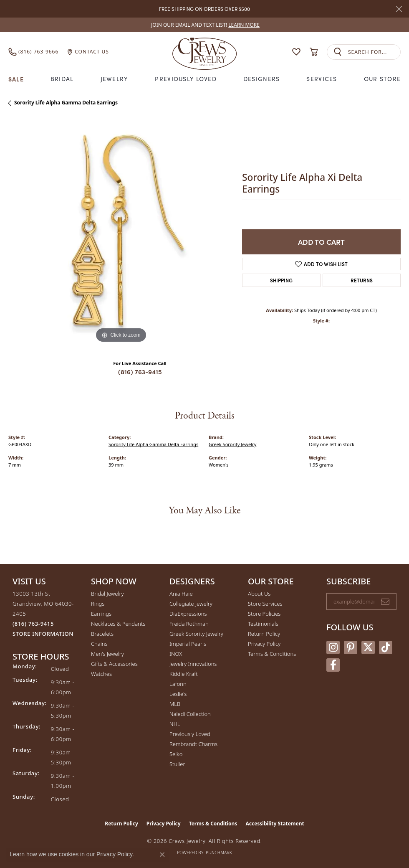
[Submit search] (338, 52)
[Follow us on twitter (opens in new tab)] (368, 647)
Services (322, 79)
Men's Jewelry (107, 654)
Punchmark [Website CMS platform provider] (219, 853)
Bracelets (102, 634)
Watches (101, 674)
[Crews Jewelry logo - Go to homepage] (205, 52)
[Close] (399, 9)
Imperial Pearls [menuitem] (188, 644)
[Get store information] (43, 634)
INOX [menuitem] (176, 654)
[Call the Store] (33, 624)
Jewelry (115, 79)
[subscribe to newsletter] (385, 602)
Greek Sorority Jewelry (232, 444)
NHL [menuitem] (175, 724)
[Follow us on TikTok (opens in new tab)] (386, 647)
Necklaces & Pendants (118, 624)
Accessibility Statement (275, 824)
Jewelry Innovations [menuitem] (193, 664)
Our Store (382, 79)
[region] (121, 232)
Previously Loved (186, 79)
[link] (204, 25)
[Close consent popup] (162, 855)
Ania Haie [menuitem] (181, 594)
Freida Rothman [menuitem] (189, 624)
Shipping (281, 280)
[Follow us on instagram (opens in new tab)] (333, 647)
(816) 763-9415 (140, 372)
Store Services (265, 604)
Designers (262, 79)
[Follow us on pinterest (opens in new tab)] (351, 647)
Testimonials (263, 624)
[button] (296, 52)
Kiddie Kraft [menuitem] (184, 674)
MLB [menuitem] (175, 704)
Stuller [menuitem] (177, 764)
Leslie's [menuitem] (178, 694)
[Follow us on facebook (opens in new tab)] (333, 665)
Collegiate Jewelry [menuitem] (191, 604)
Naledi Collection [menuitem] (190, 714)
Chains (99, 644)
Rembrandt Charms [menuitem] (193, 744)
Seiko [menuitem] (176, 754)
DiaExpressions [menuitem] (188, 614)
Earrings (101, 614)
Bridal (62, 79)
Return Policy (264, 634)
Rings (98, 604)
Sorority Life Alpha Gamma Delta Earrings (66, 103)
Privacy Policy (264, 644)
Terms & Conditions (272, 654)
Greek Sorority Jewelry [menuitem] (196, 634)
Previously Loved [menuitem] (190, 734)
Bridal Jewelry (107, 594)
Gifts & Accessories (114, 664)
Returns (362, 280)
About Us (259, 594)
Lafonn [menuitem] (178, 684)
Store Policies (264, 614)
